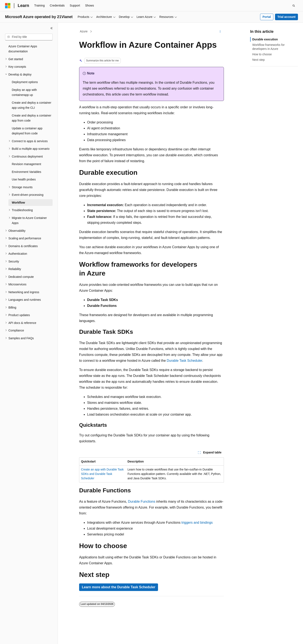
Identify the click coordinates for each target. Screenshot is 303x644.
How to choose (262, 54)
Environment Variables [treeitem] (27, 172)
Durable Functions (142, 502)
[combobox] (29, 37)
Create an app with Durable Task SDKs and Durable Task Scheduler (102, 474)
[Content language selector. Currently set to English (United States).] (25, 637)
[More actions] (220, 32)
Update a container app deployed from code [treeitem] (27, 131)
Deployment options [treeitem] (25, 82)
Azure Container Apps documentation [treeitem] (23, 49)
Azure (84, 31)
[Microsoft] (8, 6)
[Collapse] (52, 28)
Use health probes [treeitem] (24, 179)
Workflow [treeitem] (18, 203)
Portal (267, 17)
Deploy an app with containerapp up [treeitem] (24, 92)
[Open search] (294, 6)
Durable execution (265, 39)
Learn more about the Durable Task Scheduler (119, 587)
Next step (258, 60)
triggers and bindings (197, 523)
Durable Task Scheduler (184, 361)
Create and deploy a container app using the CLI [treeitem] (32, 105)
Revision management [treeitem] (26, 164)
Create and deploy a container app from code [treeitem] (32, 118)
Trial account (286, 17)
